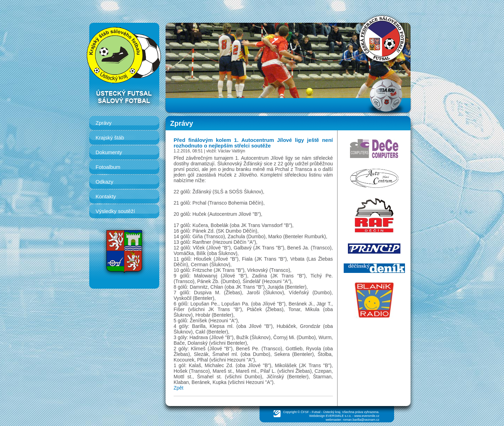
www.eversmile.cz (367, 416)
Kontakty (106, 196)
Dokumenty (109, 152)
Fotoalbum (108, 167)
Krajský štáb (110, 138)
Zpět (178, 388)
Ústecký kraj (332, 412)
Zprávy (104, 123)
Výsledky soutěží (115, 211)
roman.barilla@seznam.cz (361, 420)
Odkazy (104, 182)
